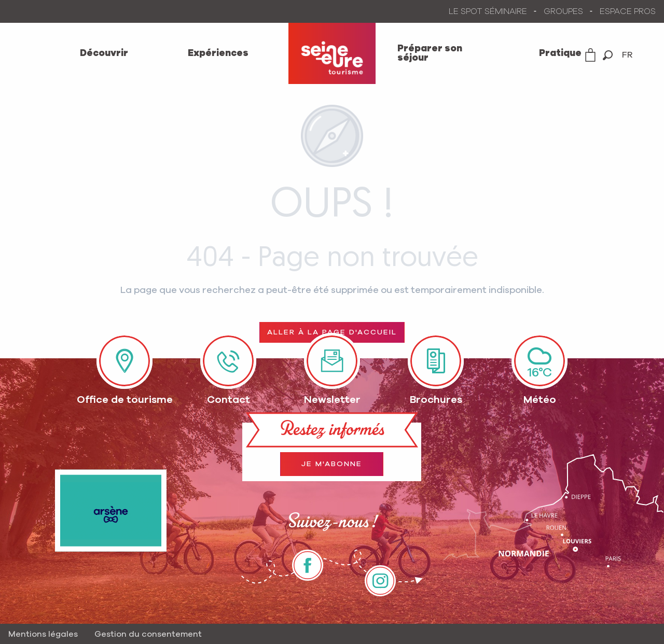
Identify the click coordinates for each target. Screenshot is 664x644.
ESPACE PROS (628, 11)
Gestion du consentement (148, 634)
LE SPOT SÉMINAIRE (488, 11)
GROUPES (563, 11)
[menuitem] (104, 53)
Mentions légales (43, 634)
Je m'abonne (332, 464)
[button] (608, 55)
